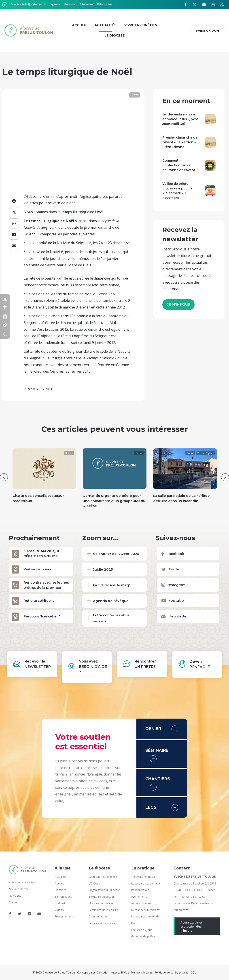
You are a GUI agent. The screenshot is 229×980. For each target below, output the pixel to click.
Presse (13, 902)
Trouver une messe (143, 877)
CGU (194, 972)
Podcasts (61, 903)
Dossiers (60, 890)
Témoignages (63, 897)
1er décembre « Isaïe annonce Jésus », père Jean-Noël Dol (180, 119)
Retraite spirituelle (39, 601)
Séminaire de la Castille (103, 910)
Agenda (55, 4)
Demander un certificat (146, 910)
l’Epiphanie (33, 300)
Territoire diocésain (101, 897)
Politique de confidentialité (172, 972)
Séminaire (86, 4)
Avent (30, 234)
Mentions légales (142, 972)
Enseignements (65, 916)
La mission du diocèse (103, 877)
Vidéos (59, 910)
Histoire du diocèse (101, 903)
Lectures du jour (142, 930)
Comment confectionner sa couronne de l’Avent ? (180, 165)
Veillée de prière (37, 569)
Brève (135, 95)
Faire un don (105, 4)
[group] (44, 480)
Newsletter (16, 896)
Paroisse (70, 4)
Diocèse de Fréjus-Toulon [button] (27, 4)
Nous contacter (19, 889)
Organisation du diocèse (104, 890)
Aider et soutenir (142, 903)
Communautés (98, 916)
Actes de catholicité (21, 882)
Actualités (61, 877)
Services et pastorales (103, 923)
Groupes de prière (143, 936)
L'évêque (94, 883)
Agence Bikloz (120, 972)
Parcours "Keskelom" (42, 616)
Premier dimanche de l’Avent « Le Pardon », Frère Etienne (180, 142)
